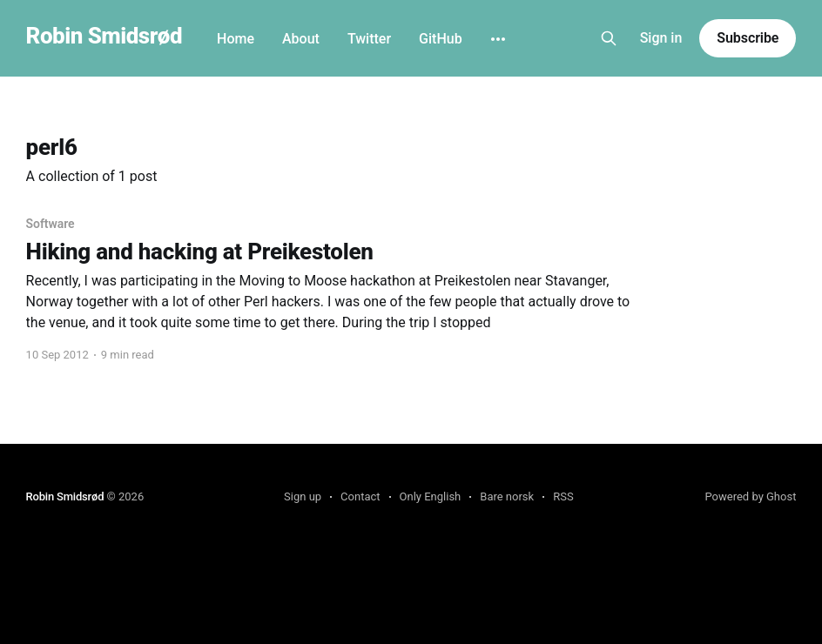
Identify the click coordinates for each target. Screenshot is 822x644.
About (301, 39)
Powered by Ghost (750, 496)
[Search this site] (609, 38)
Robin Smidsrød (104, 36)
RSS (563, 496)
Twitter (369, 39)
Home (236, 39)
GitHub (441, 39)
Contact (360, 496)
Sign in (661, 38)
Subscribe (748, 38)
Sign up (303, 496)
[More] (498, 39)
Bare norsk (507, 496)
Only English (431, 496)
